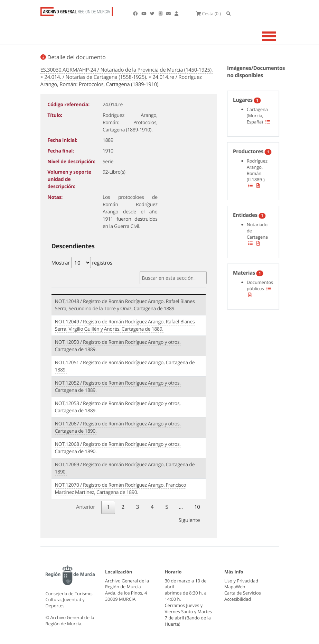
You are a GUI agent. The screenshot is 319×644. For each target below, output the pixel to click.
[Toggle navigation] (278, 37)
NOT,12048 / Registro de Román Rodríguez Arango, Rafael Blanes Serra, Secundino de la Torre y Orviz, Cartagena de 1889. (125, 305)
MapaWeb (235, 587)
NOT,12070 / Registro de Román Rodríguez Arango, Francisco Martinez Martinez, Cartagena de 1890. (121, 489)
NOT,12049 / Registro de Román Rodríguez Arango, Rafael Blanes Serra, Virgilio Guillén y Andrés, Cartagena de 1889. (125, 326)
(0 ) (212, 14)
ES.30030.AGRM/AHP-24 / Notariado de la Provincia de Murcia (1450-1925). (127, 71)
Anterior (86, 507)
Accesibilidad (238, 599)
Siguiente (189, 520)
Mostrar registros (82, 263)
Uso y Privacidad (241, 581)
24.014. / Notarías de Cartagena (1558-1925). (96, 78)
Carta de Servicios (243, 593)
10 (197, 507)
